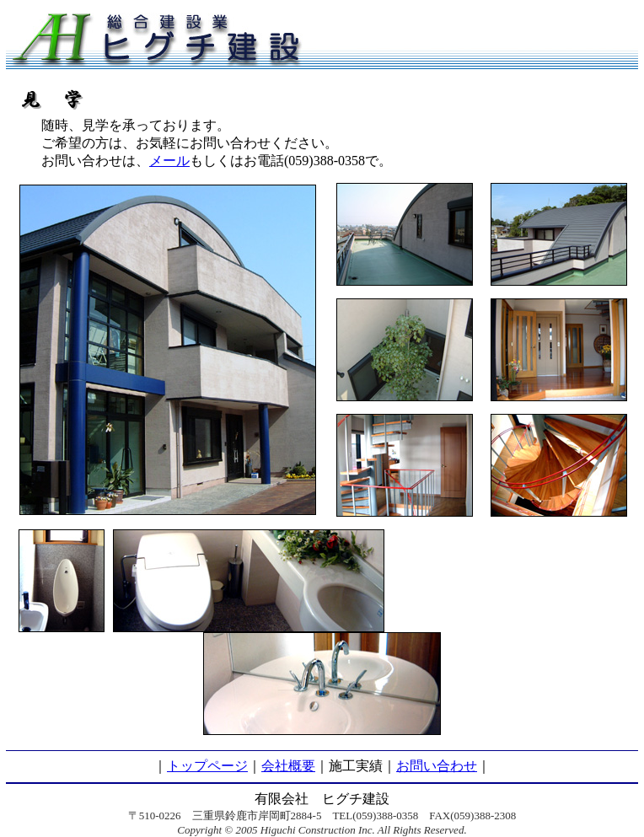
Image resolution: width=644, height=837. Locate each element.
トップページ (207, 766)
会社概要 (288, 766)
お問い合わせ (437, 766)
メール (169, 161)
